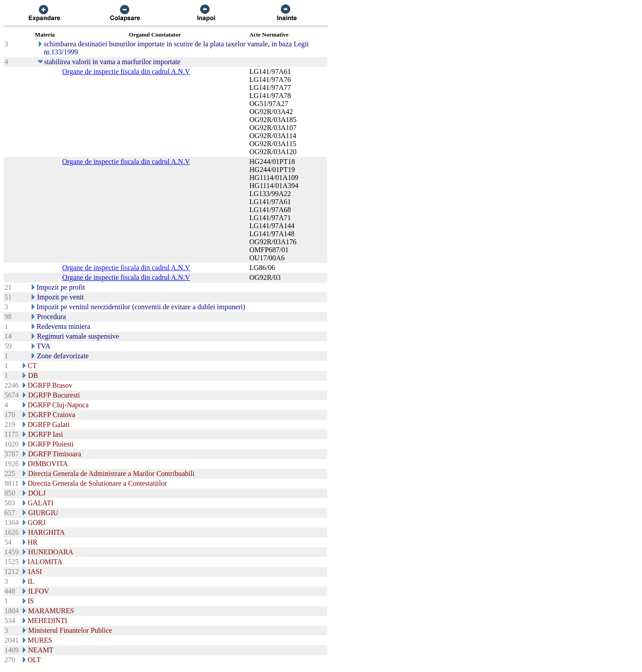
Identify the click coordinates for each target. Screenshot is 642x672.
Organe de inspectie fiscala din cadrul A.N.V (126, 72)
